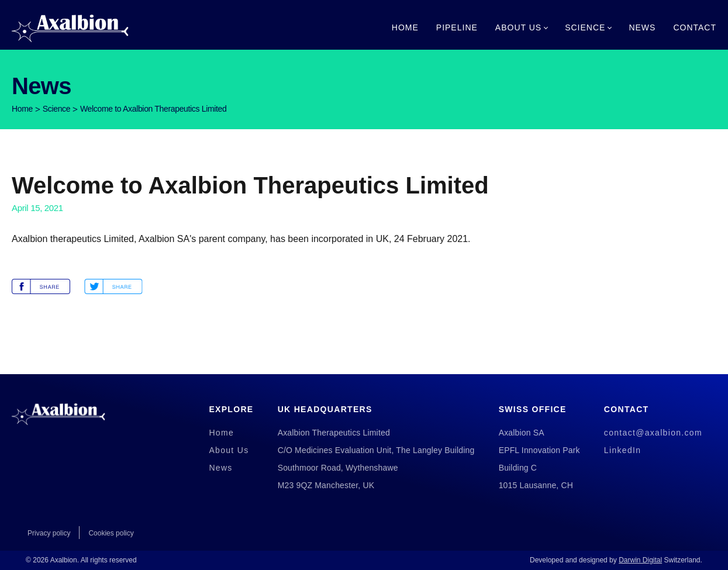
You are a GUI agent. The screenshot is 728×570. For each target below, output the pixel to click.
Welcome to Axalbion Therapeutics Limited (153, 109)
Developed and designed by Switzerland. (616, 560)
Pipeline (457, 27)
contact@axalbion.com (653, 433)
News (642, 27)
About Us (518, 27)
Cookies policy (111, 533)
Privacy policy (49, 533)
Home (405, 27)
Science (585, 27)
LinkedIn (622, 450)
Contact (695, 27)
